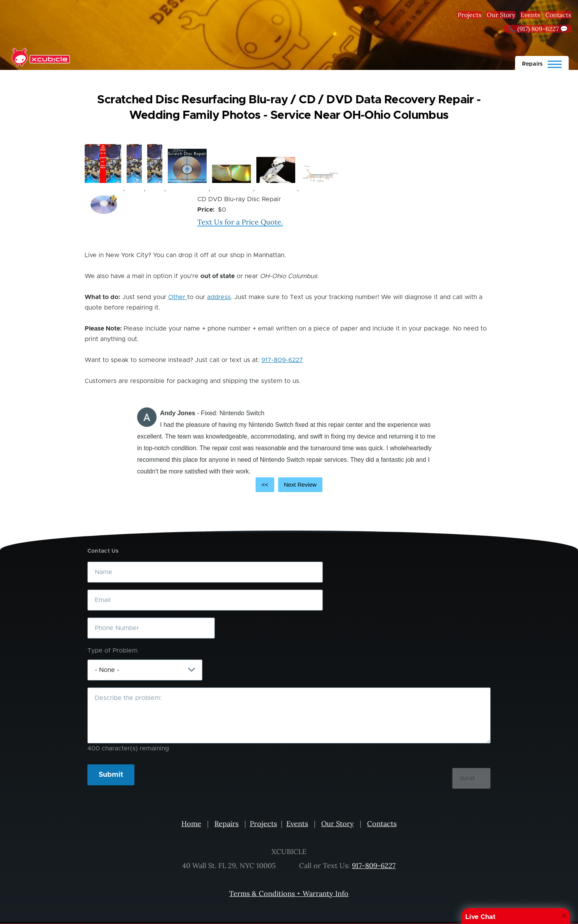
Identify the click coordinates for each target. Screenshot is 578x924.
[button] (103, 164)
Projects (469, 15)
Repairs (226, 824)
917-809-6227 (282, 360)
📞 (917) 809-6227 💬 (538, 29)
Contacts (558, 15)
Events (530, 15)
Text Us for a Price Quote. (240, 222)
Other (178, 297)
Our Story (501, 15)
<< (265, 485)
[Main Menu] (542, 63)
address (219, 297)
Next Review (300, 485)
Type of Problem (112, 651)
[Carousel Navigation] (289, 485)
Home (191, 824)
